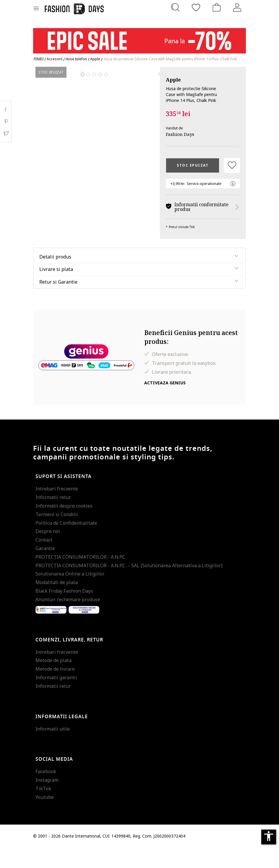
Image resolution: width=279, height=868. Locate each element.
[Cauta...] (175, 7)
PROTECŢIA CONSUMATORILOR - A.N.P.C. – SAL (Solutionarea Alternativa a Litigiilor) (129, 586)
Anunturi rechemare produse (68, 620)
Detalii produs (55, 277)
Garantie (45, 569)
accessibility (269, 836)
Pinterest (6, 121)
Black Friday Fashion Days (64, 611)
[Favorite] (196, 7)
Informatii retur (53, 518)
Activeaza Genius (165, 403)
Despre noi (48, 552)
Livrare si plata (56, 290)
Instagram (47, 800)
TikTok (43, 809)
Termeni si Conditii (57, 535)
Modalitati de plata (57, 603)
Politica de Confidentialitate (66, 543)
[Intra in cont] (237, 7)
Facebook (46, 792)
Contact (44, 560)
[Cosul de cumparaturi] (217, 7)
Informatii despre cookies (64, 526)
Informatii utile (53, 749)
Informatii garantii (56, 698)
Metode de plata (53, 681)
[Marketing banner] (139, 38)
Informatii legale (62, 737)
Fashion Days (180, 134)
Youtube (45, 817)
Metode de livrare (55, 689)
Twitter (6, 133)
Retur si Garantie (58, 303)
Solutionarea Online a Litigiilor (70, 594)
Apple (173, 80)
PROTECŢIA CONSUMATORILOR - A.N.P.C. (81, 577)
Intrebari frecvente (57, 509)
